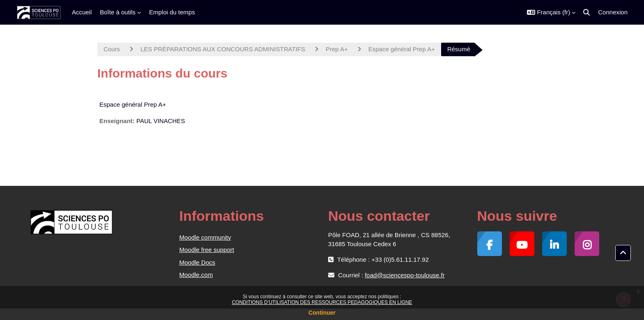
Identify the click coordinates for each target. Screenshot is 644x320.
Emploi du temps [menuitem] (172, 12)
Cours (112, 49)
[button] (551, 12)
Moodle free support (207, 250)
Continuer (322, 313)
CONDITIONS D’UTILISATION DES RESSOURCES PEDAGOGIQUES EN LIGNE (322, 302)
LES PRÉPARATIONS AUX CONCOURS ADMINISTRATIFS (223, 49)
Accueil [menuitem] (82, 12)
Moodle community (205, 237)
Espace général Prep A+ (402, 49)
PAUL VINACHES (161, 121)
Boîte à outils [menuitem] (118, 12)
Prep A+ (337, 49)
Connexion (613, 12)
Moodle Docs (198, 262)
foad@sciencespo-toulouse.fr (405, 275)
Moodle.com (196, 275)
